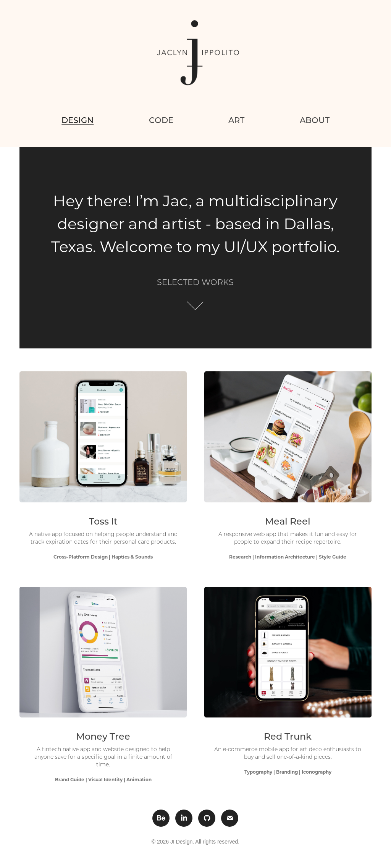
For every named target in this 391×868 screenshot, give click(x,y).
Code (161, 120)
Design (78, 120)
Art (236, 120)
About (315, 120)
